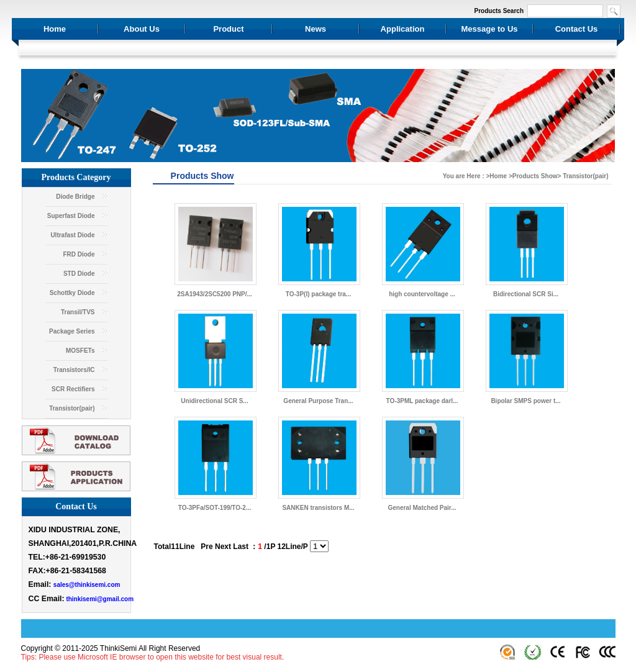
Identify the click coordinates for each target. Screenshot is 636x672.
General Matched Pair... (422, 508)
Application (403, 29)
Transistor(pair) (72, 408)
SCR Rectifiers (73, 389)
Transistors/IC (74, 370)
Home (55, 29)
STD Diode (79, 274)
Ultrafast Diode (72, 235)
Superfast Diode (71, 216)
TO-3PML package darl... (422, 401)
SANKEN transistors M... (318, 508)
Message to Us (489, 29)
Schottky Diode (72, 293)
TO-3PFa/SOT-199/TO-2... (215, 508)
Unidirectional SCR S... (214, 401)
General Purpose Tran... (318, 401)
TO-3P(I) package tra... (318, 294)
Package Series (72, 331)
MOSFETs (80, 351)
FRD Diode (79, 254)
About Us (142, 29)
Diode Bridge (75, 197)
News (316, 29)
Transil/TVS (78, 312)
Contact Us (577, 29)
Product (228, 29)
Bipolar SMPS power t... (525, 401)
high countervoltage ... (422, 294)
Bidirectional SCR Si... (526, 294)
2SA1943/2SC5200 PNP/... (215, 294)
